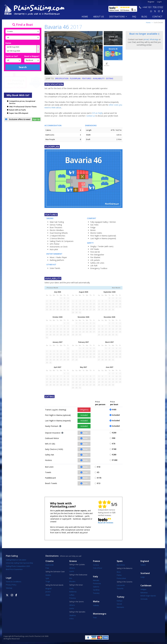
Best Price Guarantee (14, 569)
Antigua (143, 589)
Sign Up (36, 119)
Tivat (95, 617)
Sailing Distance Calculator (16, 560)
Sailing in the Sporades (77, 612)
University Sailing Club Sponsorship (19, 563)
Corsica (96, 565)
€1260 (115, 460)
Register (151, 2)
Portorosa (97, 583)
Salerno (96, 587)
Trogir (48, 581)
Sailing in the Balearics (125, 568)
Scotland (145, 573)
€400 (114, 410)
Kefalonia (73, 592)
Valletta (96, 605)
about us (99, 17)
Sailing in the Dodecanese (78, 575)
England (145, 561)
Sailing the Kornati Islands (54, 585)
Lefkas (72, 595)
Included (84, 415)
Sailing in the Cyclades (77, 565)
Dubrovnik (50, 565)
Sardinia (96, 590)
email (146, 39)
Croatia (50, 561)
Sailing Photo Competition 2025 (18, 566)
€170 (99, 478)
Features (87, 78)
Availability (99, 78)
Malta (96, 601)
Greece (73, 561)
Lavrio (72, 571)
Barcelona (121, 565)
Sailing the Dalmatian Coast (55, 572)
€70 (114, 444)
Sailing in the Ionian (76, 585)
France (96, 561)
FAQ (134, 17)
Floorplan (75, 78)
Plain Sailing (12, 556)
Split (47, 578)
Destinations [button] (117, 17)
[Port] (23, 38)
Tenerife (120, 588)
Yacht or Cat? (12, 56)
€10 (99, 467)
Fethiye (120, 601)
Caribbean (146, 586)
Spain (120, 561)
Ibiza (119, 572)
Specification (62, 78)
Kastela (48, 575)
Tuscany (96, 593)
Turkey (120, 597)
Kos (71, 578)
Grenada (144, 599)
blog (144, 17)
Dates (8, 43)
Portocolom (121, 578)
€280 (114, 455)
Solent (143, 565)
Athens (72, 568)
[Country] (23, 31)
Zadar (48, 595)
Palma (119, 575)
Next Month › (116, 288)
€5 (98, 472)
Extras (110, 78)
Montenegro (100, 614)
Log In (159, 2)
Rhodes (72, 581)
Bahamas (144, 593)
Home (85, 17)
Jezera (48, 592)
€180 (114, 449)
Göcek (119, 604)
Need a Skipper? (32, 56)
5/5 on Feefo (97, 113)
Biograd (48, 588)
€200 (114, 433)
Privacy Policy (11, 585)
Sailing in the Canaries (125, 582)
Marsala (96, 580)
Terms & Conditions (14, 582)
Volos (71, 619)
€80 (114, 438)
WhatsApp (154, 39)
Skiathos (73, 615)
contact (157, 17)
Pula (47, 568)
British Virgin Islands (148, 596)
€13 (99, 483)
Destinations (52, 556)
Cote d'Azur (98, 568)
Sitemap (9, 588)
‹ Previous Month (52, 288)
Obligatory (84, 410)
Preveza (72, 598)
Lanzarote (121, 585)
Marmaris (120, 607)
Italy (95, 577)
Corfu (71, 588)
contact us (91, 116)
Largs (143, 577)
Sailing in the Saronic (77, 602)
